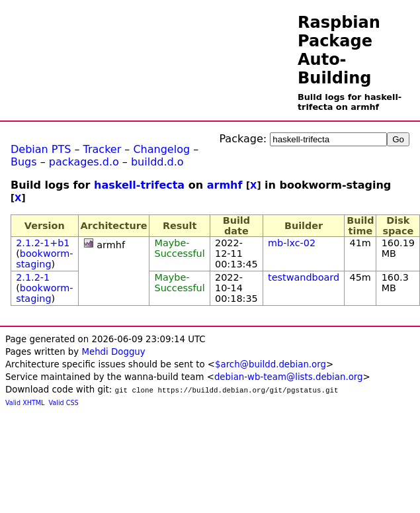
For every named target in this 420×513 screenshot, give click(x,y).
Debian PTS (41, 149)
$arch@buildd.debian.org (271, 364)
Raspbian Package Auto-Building (339, 50)
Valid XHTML (25, 403)
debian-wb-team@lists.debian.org (289, 377)
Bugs (24, 162)
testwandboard (304, 277)
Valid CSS (64, 403)
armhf (225, 185)
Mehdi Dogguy (113, 352)
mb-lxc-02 (292, 243)
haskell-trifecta (139, 185)
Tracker (103, 149)
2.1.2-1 (33, 277)
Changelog (161, 149)
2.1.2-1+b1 (43, 243)
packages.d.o (84, 162)
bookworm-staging (44, 259)
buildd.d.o (157, 162)
